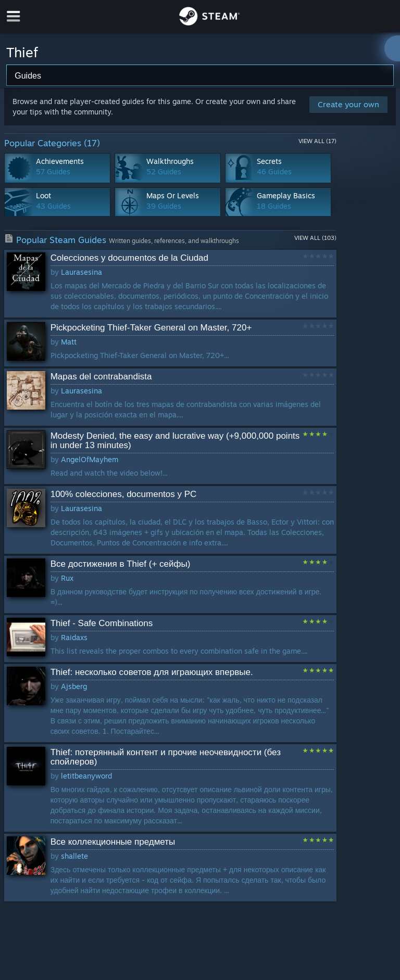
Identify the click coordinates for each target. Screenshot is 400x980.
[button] (170, 284)
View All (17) (317, 141)
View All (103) (315, 238)
